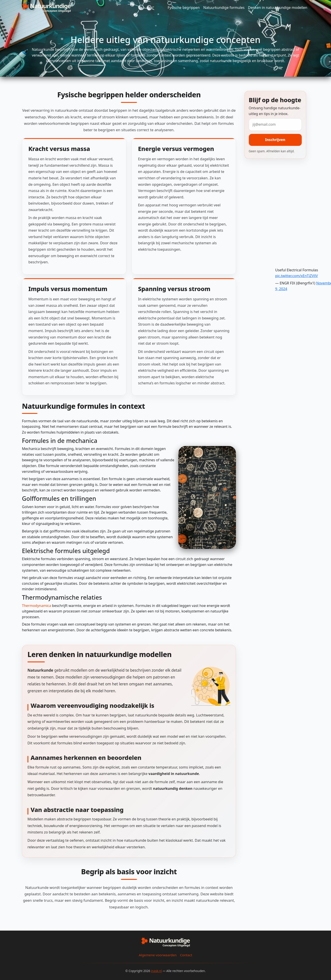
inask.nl (156, 971)
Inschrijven (275, 140)
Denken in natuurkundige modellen (278, 8)
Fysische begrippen (184, 8)
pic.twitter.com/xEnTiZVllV (296, 276)
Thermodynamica (37, 606)
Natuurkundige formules (224, 8)
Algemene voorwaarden (158, 955)
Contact (186, 955)
